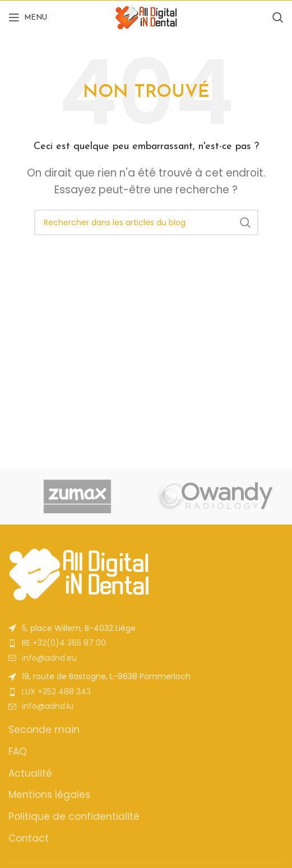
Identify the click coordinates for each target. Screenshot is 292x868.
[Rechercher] (278, 17)
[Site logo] (146, 17)
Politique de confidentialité (74, 817)
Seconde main (44, 730)
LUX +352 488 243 (56, 691)
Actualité (30, 774)
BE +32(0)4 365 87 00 (64, 643)
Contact (29, 839)
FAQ (18, 752)
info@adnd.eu (49, 658)
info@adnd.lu (48, 706)
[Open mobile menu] (28, 17)
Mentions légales (49, 795)
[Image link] (78, 573)
